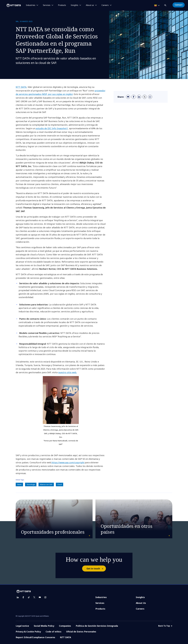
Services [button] (47, 5)
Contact (179, 5)
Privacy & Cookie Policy (28, 632)
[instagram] (45, 597)
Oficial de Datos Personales (81, 632)
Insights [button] (74, 5)
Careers (140, 609)
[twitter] (145, 97)
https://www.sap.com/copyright (68, 462)
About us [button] (90, 5)
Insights (140, 597)
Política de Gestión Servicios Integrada (97, 626)
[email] (128, 97)
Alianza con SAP (46, 484)
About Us (141, 603)
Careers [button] (105, 5)
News (19, 484)
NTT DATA (21, 87)
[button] (166, 5)
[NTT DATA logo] (11, 5)
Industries (101, 597)
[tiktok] (29, 597)
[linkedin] (139, 97)
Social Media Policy (44, 626)
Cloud (60, 484)
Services (100, 603)
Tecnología (31, 484)
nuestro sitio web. (68, 372)
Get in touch (96, 568)
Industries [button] (31, 5)
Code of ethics (54, 632)
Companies (65, 626)
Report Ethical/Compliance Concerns (35, 637)
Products (62, 5)
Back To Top (165, 626)
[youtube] (40, 597)
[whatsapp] (150, 97)
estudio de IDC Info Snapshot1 (52, 128)
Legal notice (22, 626)
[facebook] (134, 97)
